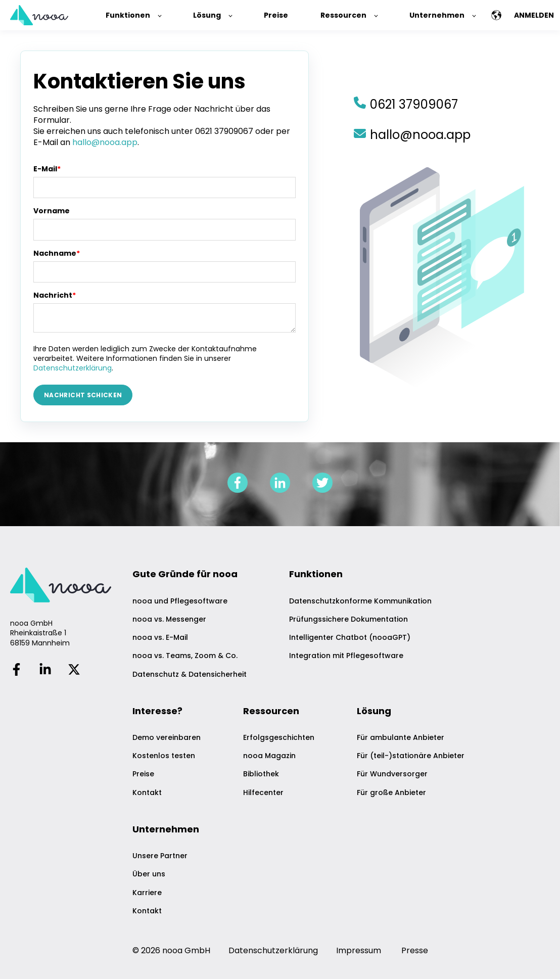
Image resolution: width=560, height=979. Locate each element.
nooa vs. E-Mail (160, 638)
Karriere (147, 893)
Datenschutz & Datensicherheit (190, 674)
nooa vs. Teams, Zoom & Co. (185, 656)
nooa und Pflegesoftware (180, 601)
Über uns (149, 874)
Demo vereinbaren (167, 738)
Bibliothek (261, 774)
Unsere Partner (160, 856)
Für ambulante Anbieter (401, 738)
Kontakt (147, 793)
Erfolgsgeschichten (279, 738)
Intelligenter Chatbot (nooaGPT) (350, 638)
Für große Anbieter (391, 793)
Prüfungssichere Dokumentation (348, 619)
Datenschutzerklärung (73, 368)
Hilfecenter (263, 793)
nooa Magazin (269, 756)
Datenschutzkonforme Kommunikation (360, 601)
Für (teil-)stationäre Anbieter (411, 756)
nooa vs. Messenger (169, 619)
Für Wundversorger (392, 774)
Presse (415, 950)
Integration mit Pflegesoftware (346, 656)
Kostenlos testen (164, 756)
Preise (143, 774)
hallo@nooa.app (105, 142)
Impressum (359, 950)
